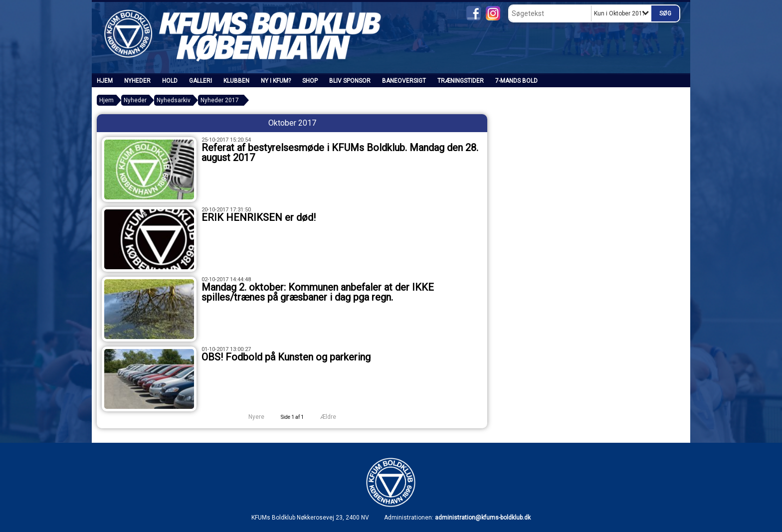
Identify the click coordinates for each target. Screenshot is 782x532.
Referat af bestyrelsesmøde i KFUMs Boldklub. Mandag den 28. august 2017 (340, 153)
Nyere (250, 417)
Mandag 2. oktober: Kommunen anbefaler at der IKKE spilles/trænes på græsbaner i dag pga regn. (318, 292)
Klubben (236, 81)
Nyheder (137, 81)
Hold (170, 81)
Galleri (200, 81)
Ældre (335, 417)
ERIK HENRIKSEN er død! (259, 217)
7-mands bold (516, 81)
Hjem (105, 81)
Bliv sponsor (350, 81)
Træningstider (461, 81)
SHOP (310, 81)
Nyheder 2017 (220, 100)
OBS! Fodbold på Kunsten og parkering (286, 357)
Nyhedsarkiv (174, 100)
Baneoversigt (404, 81)
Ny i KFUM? (276, 81)
